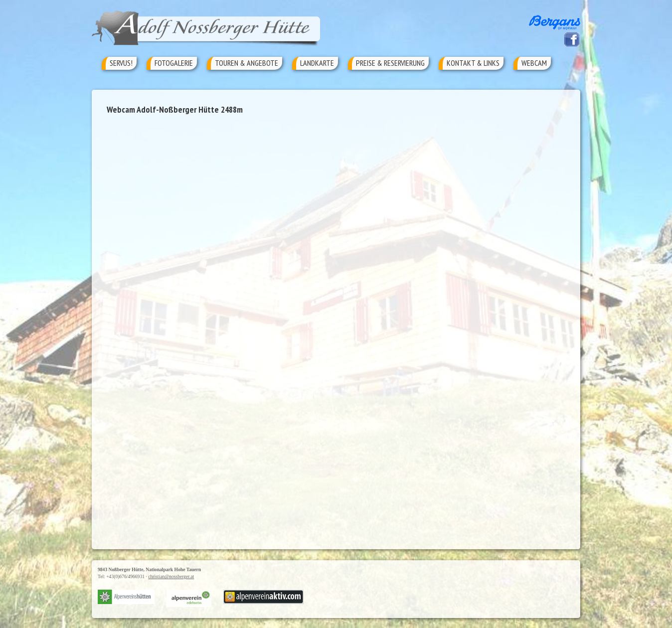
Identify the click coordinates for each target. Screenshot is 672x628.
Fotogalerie (174, 63)
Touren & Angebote (247, 63)
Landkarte (317, 63)
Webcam (534, 63)
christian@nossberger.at (171, 576)
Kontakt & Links (473, 63)
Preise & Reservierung (390, 63)
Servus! (121, 63)
